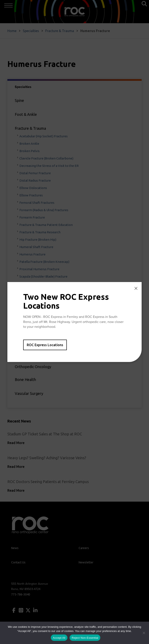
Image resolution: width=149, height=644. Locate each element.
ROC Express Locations (45, 345)
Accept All (59, 638)
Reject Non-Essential (85, 638)
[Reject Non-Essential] (144, 633)
